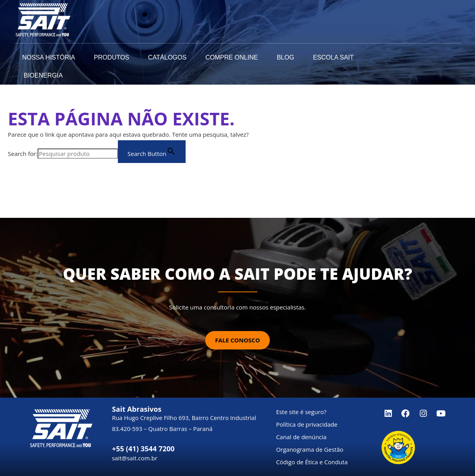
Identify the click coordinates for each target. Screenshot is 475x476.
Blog (285, 57)
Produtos (112, 57)
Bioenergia (43, 75)
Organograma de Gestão (310, 449)
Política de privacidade (307, 424)
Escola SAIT (333, 57)
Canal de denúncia (301, 437)
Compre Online (231, 57)
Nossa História (49, 57)
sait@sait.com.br (135, 458)
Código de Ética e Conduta (312, 462)
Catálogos (167, 57)
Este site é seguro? (301, 412)
